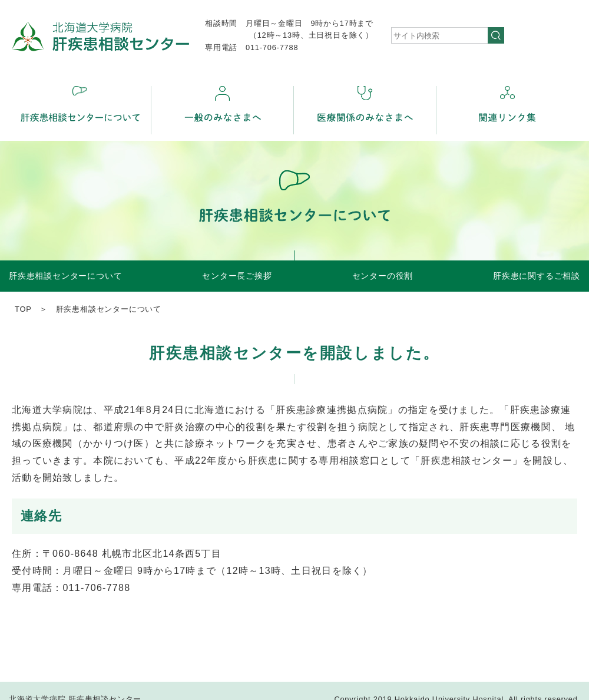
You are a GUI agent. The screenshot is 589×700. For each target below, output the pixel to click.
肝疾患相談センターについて (65, 276)
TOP (23, 309)
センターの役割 (383, 276)
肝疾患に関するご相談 (537, 276)
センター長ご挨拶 (237, 276)
